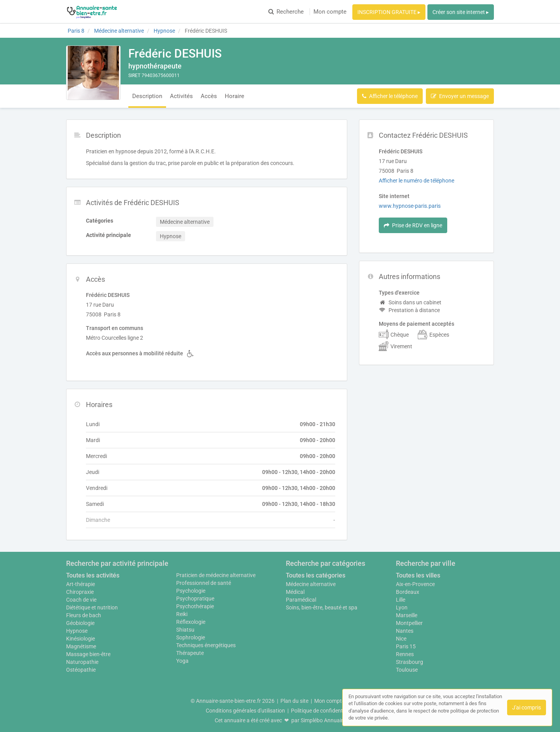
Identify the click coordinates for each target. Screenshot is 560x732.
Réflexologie (191, 622)
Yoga (182, 661)
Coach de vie (81, 600)
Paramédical (301, 600)
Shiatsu (185, 630)
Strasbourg (409, 662)
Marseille (407, 615)
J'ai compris (527, 707)
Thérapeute (190, 653)
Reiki (182, 614)
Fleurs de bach (84, 615)
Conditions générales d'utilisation (245, 711)
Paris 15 (406, 646)
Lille (401, 600)
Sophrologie (191, 637)
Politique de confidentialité (323, 711)
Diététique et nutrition (92, 607)
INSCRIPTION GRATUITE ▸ (389, 12)
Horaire (234, 96)
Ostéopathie (81, 670)
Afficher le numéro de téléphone (416, 181)
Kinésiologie (80, 639)
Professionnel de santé (204, 583)
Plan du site (294, 701)
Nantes (405, 631)
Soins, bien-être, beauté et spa (322, 607)
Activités (181, 96)
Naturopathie (82, 662)
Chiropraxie (80, 592)
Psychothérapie (195, 606)
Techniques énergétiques (206, 645)
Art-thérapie (80, 584)
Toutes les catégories (316, 575)
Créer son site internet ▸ (461, 12)
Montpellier (409, 623)
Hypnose (77, 631)
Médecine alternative (311, 584)
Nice (401, 639)
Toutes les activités (93, 575)
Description (147, 96)
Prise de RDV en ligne (413, 225)
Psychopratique (195, 599)
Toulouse (407, 670)
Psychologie (191, 591)
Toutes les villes (418, 575)
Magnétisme (81, 646)
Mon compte (330, 12)
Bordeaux (408, 592)
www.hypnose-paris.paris (410, 206)
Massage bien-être (88, 654)
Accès (209, 96)
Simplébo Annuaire (323, 720)
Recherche (286, 12)
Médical (295, 592)
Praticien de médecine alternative (216, 575)
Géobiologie (80, 623)
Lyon (402, 607)
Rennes (405, 654)
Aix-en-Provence (415, 584)
